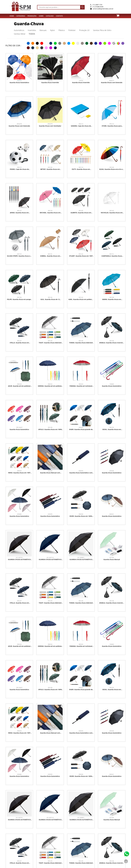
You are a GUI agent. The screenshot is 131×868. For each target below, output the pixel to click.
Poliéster (72, 30)
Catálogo (50, 16)
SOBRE (41, 16)
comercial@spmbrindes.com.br (103, 9)
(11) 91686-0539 (98, 7)
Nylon (53, 30)
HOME (12, 16)
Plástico (62, 30)
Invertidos (32, 30)
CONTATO (59, 16)
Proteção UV (84, 30)
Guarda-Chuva (29, 24)
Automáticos (19, 30)
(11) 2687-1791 (97, 5)
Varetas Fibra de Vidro (102, 30)
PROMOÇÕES (32, 16)
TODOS (32, 34)
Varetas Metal (20, 34)
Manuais (43, 30)
